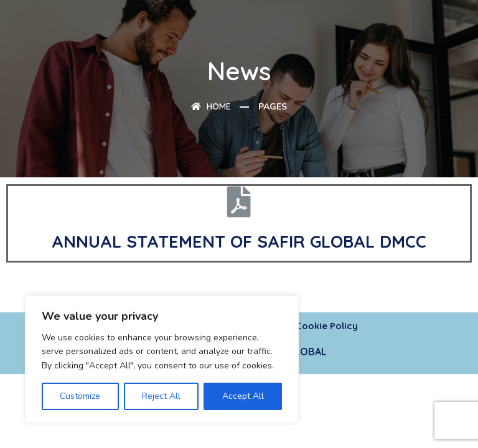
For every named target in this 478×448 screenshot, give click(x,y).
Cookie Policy (327, 326)
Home (211, 106)
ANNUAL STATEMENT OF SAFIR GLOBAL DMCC (239, 241)
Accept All (243, 396)
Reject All (161, 396)
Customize (80, 396)
